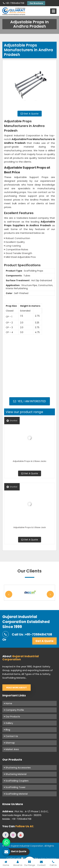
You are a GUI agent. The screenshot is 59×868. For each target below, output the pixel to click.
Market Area (11, 749)
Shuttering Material (15, 774)
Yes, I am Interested (29, 401)
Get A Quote (30, 114)
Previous (9, 594)
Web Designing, (49, 858)
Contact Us (11, 736)
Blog (7, 730)
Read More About (17, 688)
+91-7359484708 (14, 3)
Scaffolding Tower (15, 787)
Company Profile (14, 710)
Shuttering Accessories (17, 768)
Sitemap (9, 743)
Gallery (9, 723)
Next (50, 594)
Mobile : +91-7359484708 (17, 819)
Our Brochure (36, 3)
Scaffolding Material (16, 794)
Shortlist (12, 421)
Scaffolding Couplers (16, 781)
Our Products (12, 717)
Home (8, 703)
